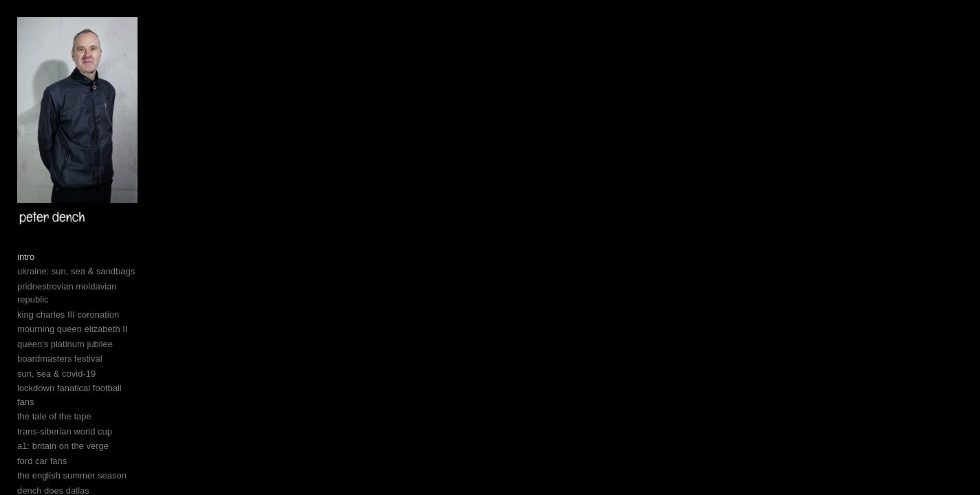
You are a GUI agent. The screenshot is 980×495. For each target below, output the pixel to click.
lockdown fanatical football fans (79, 454)
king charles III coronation (68, 381)
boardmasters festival (60, 425)
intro (26, 336)
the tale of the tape (54, 469)
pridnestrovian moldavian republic (84, 365)
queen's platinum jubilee (65, 410)
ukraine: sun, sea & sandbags (76, 351)
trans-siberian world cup (65, 484)
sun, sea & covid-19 (56, 440)
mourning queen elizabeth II (72, 395)
